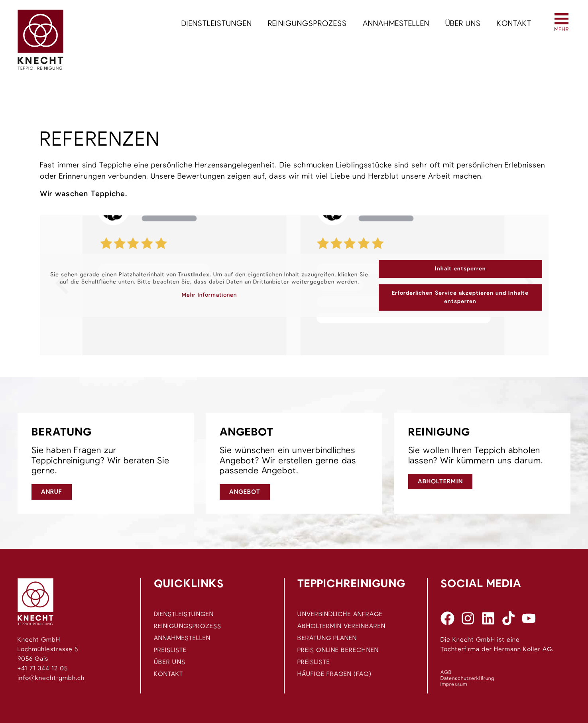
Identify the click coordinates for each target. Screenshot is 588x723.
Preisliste (170, 650)
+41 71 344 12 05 (43, 668)
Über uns (463, 24)
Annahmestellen (396, 24)
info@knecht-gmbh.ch (51, 678)
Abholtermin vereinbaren (341, 626)
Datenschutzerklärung (467, 679)
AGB (446, 673)
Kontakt (514, 24)
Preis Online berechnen (338, 650)
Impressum (454, 685)
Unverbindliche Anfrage (340, 614)
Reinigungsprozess (307, 24)
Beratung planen (327, 638)
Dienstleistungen (217, 24)
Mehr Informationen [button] (209, 295)
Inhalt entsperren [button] (460, 269)
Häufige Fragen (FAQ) (334, 674)
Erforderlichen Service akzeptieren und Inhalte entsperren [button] (460, 297)
